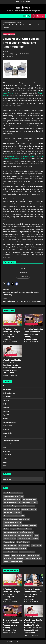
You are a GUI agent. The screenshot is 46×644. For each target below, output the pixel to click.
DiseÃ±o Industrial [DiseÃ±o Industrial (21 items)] (10, 535)
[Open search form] (29, 16)
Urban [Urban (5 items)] (6, 562)
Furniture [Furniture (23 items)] (35, 539)
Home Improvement (9, 34)
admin (7, 51)
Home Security (8, 426)
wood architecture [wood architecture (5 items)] (16, 562)
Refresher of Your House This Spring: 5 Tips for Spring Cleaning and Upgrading (11, 334)
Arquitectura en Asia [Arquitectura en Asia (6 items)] (29, 499)
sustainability (7, 455)
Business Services (9, 393)
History (5, 419)
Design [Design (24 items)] (6, 529)
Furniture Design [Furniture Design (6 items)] (9, 542)
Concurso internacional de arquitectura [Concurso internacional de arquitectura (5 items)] (16, 519)
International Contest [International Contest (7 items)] (11, 552)
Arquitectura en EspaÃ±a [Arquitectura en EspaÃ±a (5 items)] (12, 503)
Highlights (6, 415)
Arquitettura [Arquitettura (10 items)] (8, 512)
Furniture (6, 408)
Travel (5, 459)
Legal (5, 437)
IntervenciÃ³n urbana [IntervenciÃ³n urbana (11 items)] (27, 552)
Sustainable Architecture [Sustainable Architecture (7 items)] (33, 558)
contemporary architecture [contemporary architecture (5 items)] (12, 522)
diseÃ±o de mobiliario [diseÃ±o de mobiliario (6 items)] (11, 532)
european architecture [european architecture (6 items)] (25, 535)
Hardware (6, 411)
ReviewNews (31, 642)
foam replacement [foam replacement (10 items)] (10, 539)
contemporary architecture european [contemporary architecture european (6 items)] (16, 526)
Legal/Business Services (11, 440)
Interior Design (8, 433)
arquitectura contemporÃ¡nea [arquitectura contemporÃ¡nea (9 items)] (13, 496)
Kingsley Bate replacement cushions (23, 156)
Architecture (7, 389)
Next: (23, 300)
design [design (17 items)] (13, 529)
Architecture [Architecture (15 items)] (18, 493)
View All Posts (23, 277)
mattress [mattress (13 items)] (7, 555)
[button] (3, 16)
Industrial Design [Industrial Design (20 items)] (24, 545)
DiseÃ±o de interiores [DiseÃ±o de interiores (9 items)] (24, 529)
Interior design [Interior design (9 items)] (36, 545)
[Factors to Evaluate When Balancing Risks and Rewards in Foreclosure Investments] (34, 580)
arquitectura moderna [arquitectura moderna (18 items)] (27, 506)
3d (4, 386)
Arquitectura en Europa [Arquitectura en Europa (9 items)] (30, 503)
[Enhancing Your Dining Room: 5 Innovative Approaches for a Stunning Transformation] (34, 320)
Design (5, 404)
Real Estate (6, 451)
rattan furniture (9, 93)
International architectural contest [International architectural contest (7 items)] (15, 549)
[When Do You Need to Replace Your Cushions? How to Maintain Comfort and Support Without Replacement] (12, 351)
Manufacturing (8, 444)
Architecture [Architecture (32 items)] (8, 493)
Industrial (6, 429)
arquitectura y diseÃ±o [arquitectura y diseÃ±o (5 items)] (29, 509)
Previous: (23, 292)
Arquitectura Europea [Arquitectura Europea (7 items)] (11, 506)
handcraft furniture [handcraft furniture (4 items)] (10, 545)
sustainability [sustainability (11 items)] (19, 558)
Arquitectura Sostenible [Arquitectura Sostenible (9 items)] (11, 509)
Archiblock (23, 8)
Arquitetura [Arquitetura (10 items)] (18, 512)
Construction (7, 397)
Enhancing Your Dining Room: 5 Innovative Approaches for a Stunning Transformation (33, 334)
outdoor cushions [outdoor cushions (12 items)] (33, 555)
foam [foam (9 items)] (36, 535)
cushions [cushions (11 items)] (33, 526)
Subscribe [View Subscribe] (37, 16)
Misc (4, 448)
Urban (5, 462)
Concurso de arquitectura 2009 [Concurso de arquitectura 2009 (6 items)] (14, 516)
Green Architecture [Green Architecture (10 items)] (23, 542)
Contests (6, 400)
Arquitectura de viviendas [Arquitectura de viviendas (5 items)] (12, 499)
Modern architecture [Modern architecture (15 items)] (18, 555)
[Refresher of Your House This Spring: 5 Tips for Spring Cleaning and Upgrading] (12, 320)
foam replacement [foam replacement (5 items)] (24, 539)
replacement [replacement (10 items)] (8, 558)
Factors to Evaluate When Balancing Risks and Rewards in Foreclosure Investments (33, 594)
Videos (5, 466)
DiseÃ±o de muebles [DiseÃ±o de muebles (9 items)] (27, 532)
